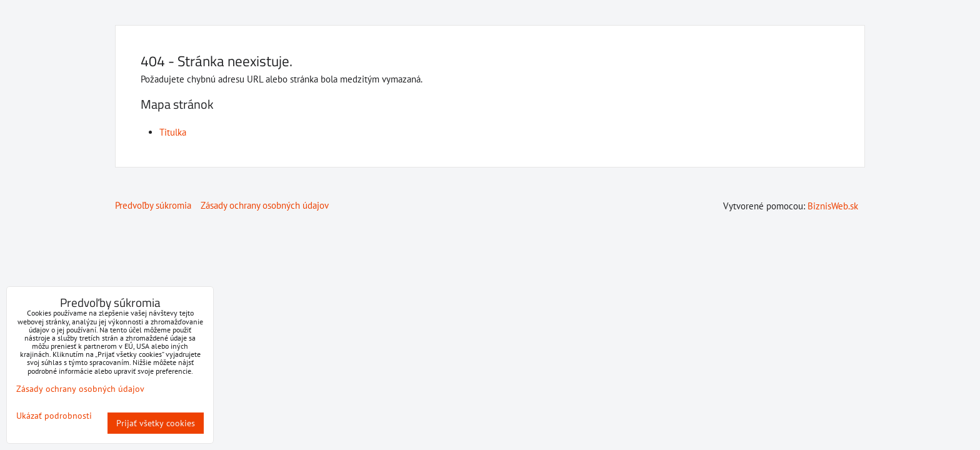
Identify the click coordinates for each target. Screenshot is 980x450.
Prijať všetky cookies (156, 423)
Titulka (173, 132)
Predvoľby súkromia (153, 205)
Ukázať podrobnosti (54, 416)
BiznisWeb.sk (833, 206)
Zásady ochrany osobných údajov (265, 205)
